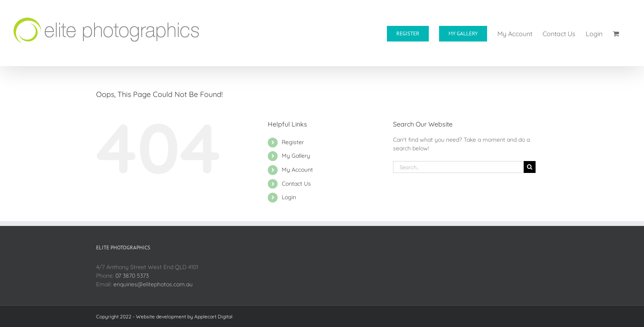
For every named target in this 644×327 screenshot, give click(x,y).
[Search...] (458, 167)
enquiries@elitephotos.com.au (153, 284)
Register (293, 142)
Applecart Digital (213, 317)
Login (289, 197)
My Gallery (296, 156)
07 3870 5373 (132, 276)
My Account (297, 170)
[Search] (530, 167)
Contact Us (296, 184)
